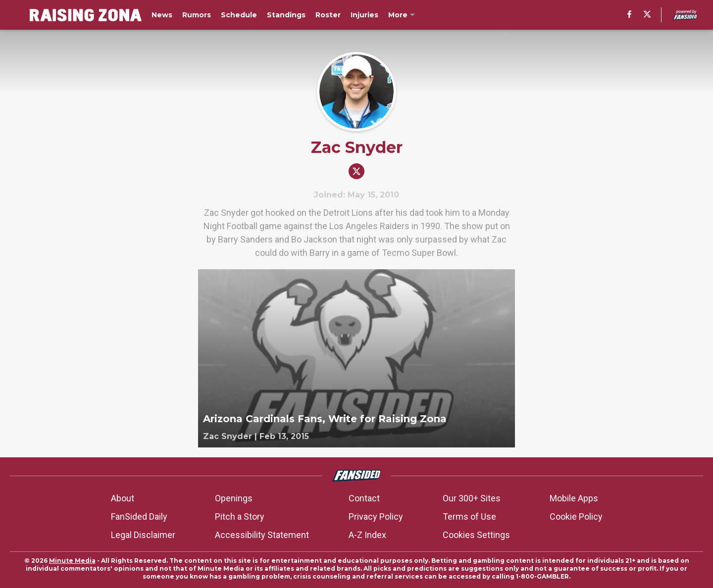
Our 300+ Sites (472, 498)
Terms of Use (469, 516)
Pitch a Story (240, 516)
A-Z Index (367, 535)
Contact (364, 498)
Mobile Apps (574, 498)
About (123, 498)
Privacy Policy (376, 516)
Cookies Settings (476, 535)
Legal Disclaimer (143, 535)
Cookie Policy (576, 516)
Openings (234, 498)
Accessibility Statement (262, 535)
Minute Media (72, 561)
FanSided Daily (139, 516)
